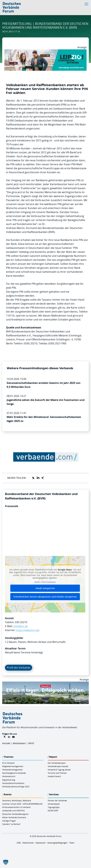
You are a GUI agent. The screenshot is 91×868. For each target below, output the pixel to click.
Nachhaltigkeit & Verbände (14, 773)
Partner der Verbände (57, 800)
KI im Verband (8, 763)
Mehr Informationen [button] (45, 582)
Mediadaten (19, 743)
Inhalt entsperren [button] (45, 588)
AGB (19, 843)
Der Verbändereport (57, 763)
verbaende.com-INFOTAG (13, 811)
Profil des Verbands (19, 668)
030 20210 (21, 622)
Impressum (41, 843)
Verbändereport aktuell (58, 766)
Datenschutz (28, 843)
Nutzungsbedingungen (57, 843)
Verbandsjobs (54, 804)
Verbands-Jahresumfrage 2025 (16, 786)
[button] (6, 862)
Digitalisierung (9, 780)
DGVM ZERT (53, 811)
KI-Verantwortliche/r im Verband (16, 807)
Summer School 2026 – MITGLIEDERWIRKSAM (22, 804)
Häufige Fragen (9, 821)
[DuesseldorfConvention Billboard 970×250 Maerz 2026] (45, 683)
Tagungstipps (54, 807)
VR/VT (31, 743)
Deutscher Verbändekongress (15, 814)
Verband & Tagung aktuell (59, 770)
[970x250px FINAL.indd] (45, 51)
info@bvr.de (21, 626)
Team (72, 843)
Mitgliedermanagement (13, 766)
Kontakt (6, 743)
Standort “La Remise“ (11, 824)
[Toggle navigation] (87, 4)
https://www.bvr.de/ (28, 630)
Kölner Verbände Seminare (14, 817)
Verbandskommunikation (13, 783)
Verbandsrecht (9, 776)
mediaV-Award (54, 776)
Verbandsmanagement (12, 770)
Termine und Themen (57, 773)
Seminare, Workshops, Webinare (17, 800)
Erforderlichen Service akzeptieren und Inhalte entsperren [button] (45, 597)
